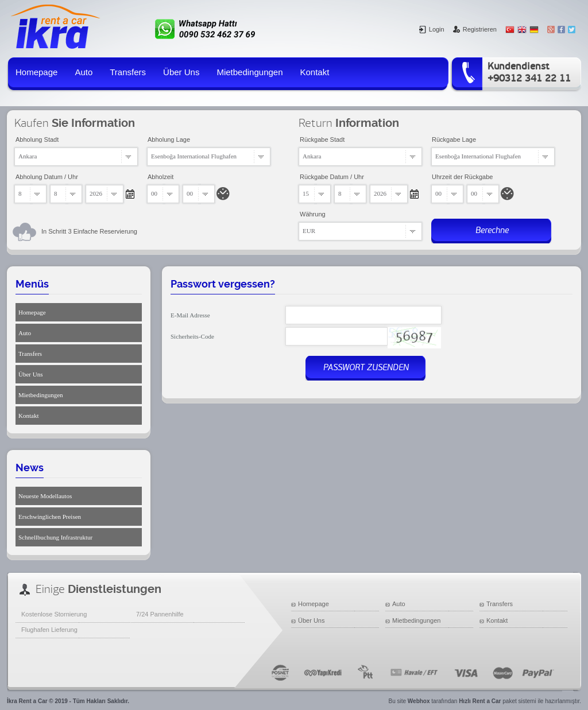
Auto (84, 72)
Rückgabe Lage (454, 139)
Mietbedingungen (249, 72)
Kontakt (315, 72)
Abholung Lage (169, 139)
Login (432, 29)
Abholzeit (160, 177)
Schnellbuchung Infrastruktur (55, 537)
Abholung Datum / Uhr (47, 177)
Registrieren (475, 29)
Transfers (128, 72)
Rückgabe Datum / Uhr (332, 177)
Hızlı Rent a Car (480, 701)
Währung (313, 214)
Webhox (419, 701)
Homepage (36, 72)
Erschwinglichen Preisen (50, 517)
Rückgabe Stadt (322, 139)
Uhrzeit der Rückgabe (462, 177)
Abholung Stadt (37, 139)
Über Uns (181, 72)
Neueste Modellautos (45, 496)
